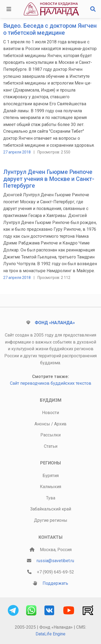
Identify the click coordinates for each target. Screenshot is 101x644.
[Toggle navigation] (9, 9)
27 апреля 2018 (17, 152)
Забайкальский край (51, 509)
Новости (50, 413)
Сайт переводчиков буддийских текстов (51, 383)
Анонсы (42, 424)
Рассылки (50, 435)
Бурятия (51, 476)
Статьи (51, 446)
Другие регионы (51, 520)
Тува (51, 498)
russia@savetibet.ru (55, 561)
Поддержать (55, 583)
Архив (60, 424)
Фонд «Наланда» (55, 323)
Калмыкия (50, 487)
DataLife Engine (50, 634)
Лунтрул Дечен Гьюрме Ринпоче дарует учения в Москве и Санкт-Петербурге (49, 179)
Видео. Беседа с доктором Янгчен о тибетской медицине (50, 29)
